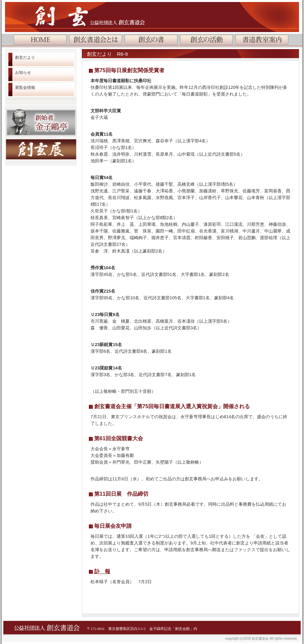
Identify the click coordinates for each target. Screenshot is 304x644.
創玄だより (25, 57)
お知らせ (23, 72)
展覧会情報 (25, 88)
